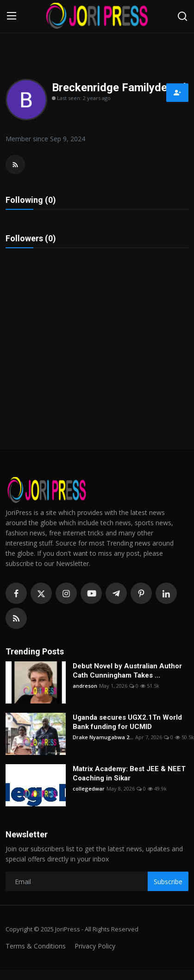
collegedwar (89, 788)
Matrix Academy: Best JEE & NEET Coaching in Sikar (129, 773)
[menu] (12, 16)
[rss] (16, 618)
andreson (85, 686)
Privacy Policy (95, 946)
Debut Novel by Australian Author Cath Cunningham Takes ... (127, 671)
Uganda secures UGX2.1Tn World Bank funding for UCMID (127, 722)
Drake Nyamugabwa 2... (103, 737)
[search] (182, 16)
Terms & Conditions (36, 946)
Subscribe (168, 882)
